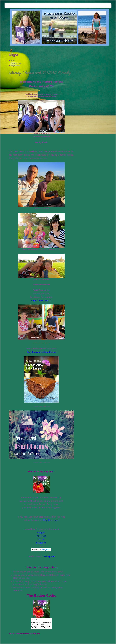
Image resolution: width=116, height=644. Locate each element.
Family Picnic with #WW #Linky (40, 73)
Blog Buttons (15, 66)
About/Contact (16, 63)
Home (13, 60)
